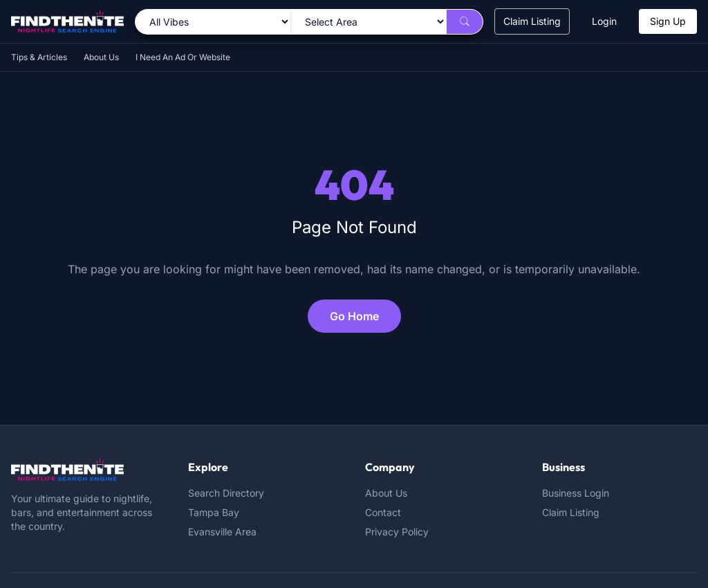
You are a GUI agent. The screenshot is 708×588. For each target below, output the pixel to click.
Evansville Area (222, 532)
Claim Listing (532, 21)
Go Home (354, 316)
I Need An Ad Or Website (183, 57)
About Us (101, 57)
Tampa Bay (214, 512)
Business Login (576, 493)
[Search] (465, 22)
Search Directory (226, 493)
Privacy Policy (397, 532)
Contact (383, 512)
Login (604, 21)
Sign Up (668, 21)
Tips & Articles (39, 57)
